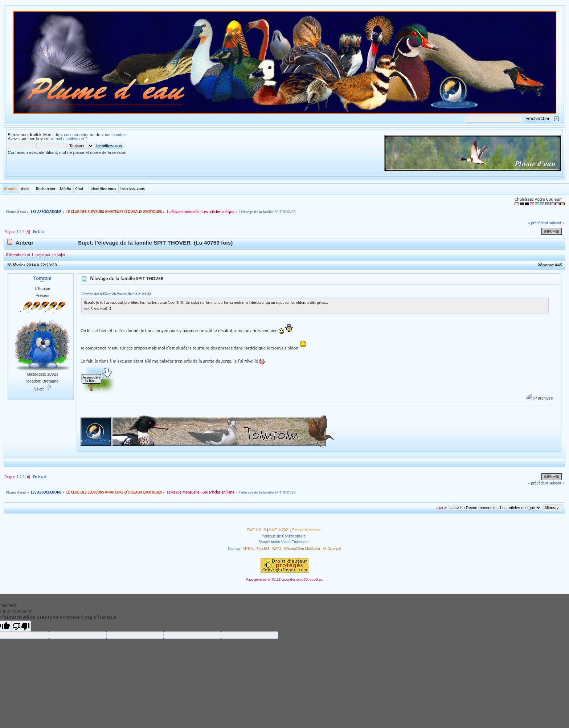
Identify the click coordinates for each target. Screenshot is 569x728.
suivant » (557, 223)
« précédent (538, 223)
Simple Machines (306, 530)
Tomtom (42, 278)
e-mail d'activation (67, 139)
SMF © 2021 (280, 530)
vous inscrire (113, 135)
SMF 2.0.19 (256, 530)
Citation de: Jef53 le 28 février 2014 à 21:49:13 (116, 294)
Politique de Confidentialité (284, 536)
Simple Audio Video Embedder (284, 542)
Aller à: (442, 508)
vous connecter (74, 135)
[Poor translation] (21, 626)
